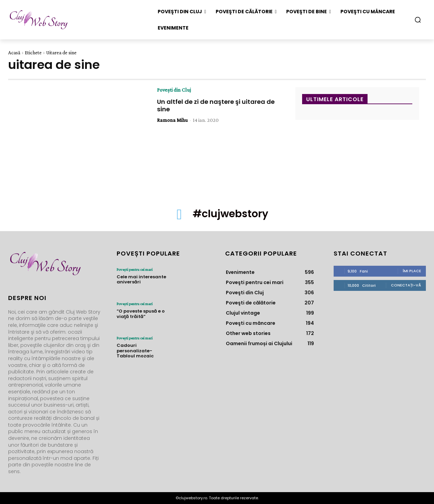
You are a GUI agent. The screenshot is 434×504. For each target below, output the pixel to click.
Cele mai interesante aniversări (141, 279)
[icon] (179, 218)
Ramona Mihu (172, 120)
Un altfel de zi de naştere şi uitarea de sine (216, 105)
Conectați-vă (406, 285)
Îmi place (412, 271)
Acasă (14, 53)
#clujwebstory (231, 214)
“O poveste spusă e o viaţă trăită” (141, 314)
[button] (418, 20)
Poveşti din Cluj (174, 90)
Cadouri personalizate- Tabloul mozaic (135, 351)
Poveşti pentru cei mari (135, 269)
